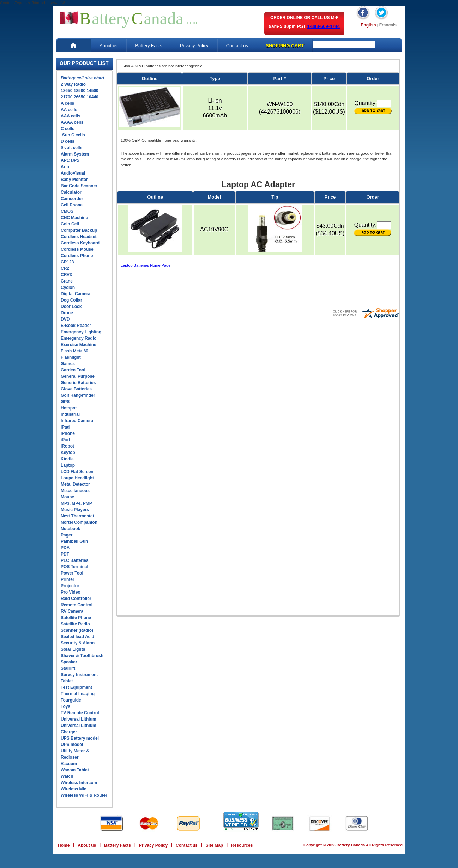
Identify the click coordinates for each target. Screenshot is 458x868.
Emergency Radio (79, 338)
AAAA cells (72, 122)
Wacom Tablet (75, 770)
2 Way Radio (73, 84)
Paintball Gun (74, 541)
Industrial (70, 414)
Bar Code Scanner (79, 186)
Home (64, 845)
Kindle (67, 459)
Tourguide (71, 700)
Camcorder (72, 199)
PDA (65, 548)
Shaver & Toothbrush (82, 656)
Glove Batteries (76, 389)
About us (109, 46)
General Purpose (78, 376)
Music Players (75, 510)
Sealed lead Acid (77, 637)
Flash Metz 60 (74, 351)
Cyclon (68, 287)
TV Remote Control (80, 713)
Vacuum (69, 764)
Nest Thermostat (77, 516)
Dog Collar (71, 300)
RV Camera (72, 611)
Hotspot (69, 408)
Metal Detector (75, 484)
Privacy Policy (194, 46)
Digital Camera (76, 294)
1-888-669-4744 (323, 26)
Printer (68, 579)
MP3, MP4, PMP (76, 503)
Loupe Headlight (77, 478)
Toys (65, 706)
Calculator (71, 192)
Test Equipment (76, 687)
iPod (65, 440)
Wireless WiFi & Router (84, 795)
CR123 (67, 262)
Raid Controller (76, 599)
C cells (68, 129)
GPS (65, 402)
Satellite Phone (76, 618)
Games (68, 364)
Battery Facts (149, 46)
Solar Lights (73, 649)
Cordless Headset (79, 237)
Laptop (68, 465)
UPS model (72, 745)
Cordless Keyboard (80, 243)
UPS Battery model (80, 738)
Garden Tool (73, 370)
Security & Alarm (78, 643)
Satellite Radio (75, 624)
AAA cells (71, 116)
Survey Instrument (79, 675)
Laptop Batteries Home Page (146, 265)
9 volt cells (71, 148)
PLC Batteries (75, 560)
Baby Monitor (74, 180)
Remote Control (77, 605)
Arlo (65, 167)
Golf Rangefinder (78, 395)
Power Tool (72, 573)
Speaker (69, 662)
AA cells (69, 110)
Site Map (214, 845)
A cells (67, 103)
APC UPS (70, 160)
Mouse (67, 497)
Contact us (237, 46)
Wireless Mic (74, 789)
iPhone (68, 433)
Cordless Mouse (77, 249)
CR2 (65, 268)
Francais (388, 25)
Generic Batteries (78, 383)
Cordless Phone (77, 256)
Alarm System (75, 154)
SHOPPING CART (285, 46)
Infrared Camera (77, 421)
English (368, 25)
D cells (68, 141)
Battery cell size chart (82, 78)
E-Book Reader (76, 326)
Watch (67, 776)
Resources (242, 845)
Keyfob (68, 453)
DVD (65, 319)
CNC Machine (74, 218)
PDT (65, 554)
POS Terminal (74, 567)
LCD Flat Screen (77, 472)
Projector (70, 586)
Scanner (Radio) (77, 630)
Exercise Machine (79, 345)
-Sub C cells (73, 135)
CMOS (67, 211)
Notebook (70, 529)
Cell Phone (72, 205)
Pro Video (71, 592)
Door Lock (71, 306)
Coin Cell (70, 224)
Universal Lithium (79, 719)
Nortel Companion (79, 522)
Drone (67, 313)
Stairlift (68, 668)
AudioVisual (73, 173)
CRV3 (66, 275)
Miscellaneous (75, 491)
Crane (67, 281)
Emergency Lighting (81, 332)
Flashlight (71, 357)
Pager (67, 535)
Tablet (67, 681)
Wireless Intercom (79, 783)
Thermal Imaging (78, 694)
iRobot (67, 446)
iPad (65, 427)
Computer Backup (79, 230)
